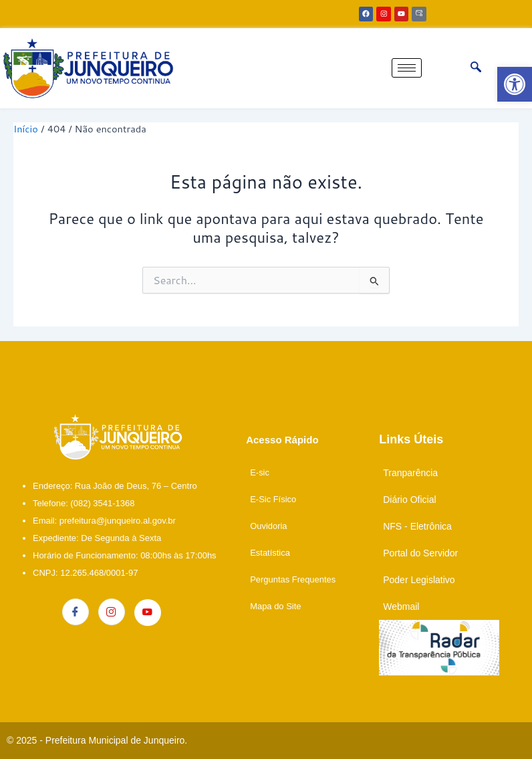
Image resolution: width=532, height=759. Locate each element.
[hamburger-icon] (407, 68)
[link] (515, 84)
